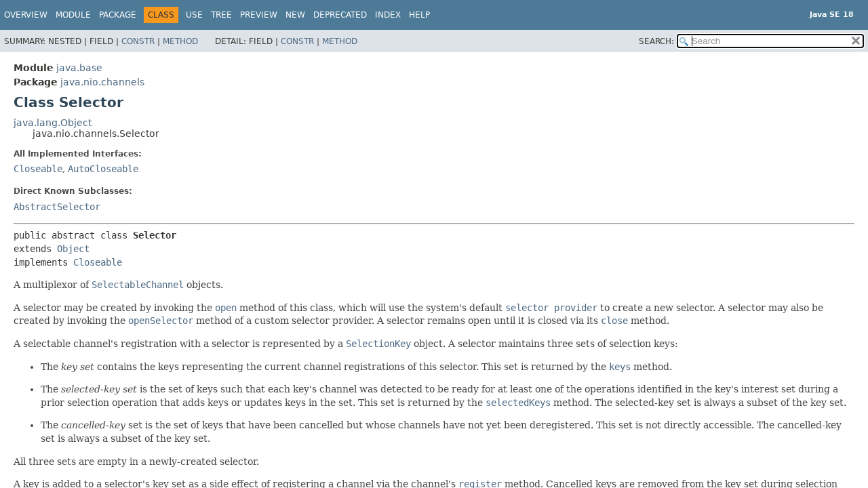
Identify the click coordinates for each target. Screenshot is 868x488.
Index (388, 15)
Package (118, 15)
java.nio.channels (102, 82)
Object (73, 249)
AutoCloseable (103, 169)
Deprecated (340, 15)
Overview (26, 15)
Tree (221, 15)
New (295, 15)
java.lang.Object (53, 123)
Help (419, 15)
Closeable (38, 169)
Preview (259, 15)
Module (73, 15)
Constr (138, 41)
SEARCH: (656, 41)
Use (194, 15)
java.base (79, 68)
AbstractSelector (57, 207)
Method (180, 41)
